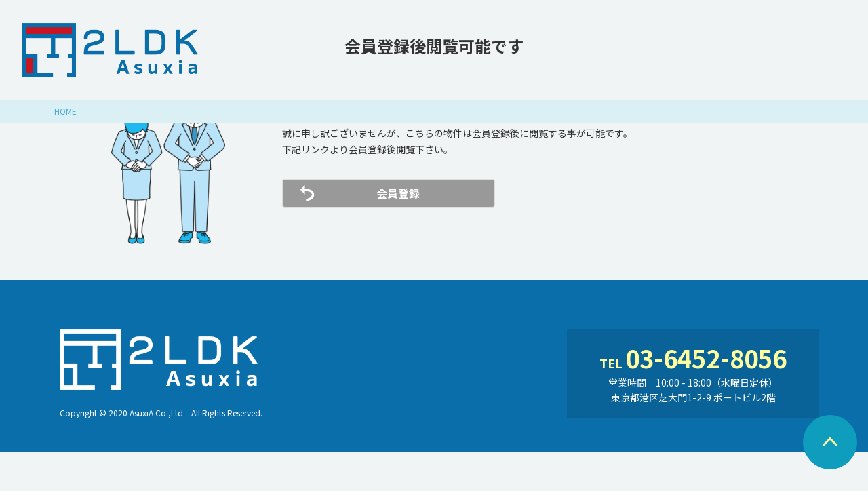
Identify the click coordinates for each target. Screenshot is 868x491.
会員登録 (398, 193)
